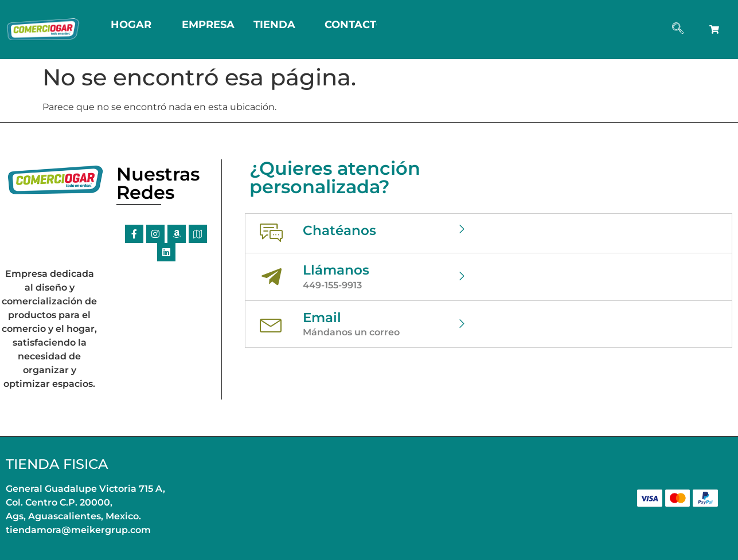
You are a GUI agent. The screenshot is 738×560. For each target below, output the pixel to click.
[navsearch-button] (678, 29)
